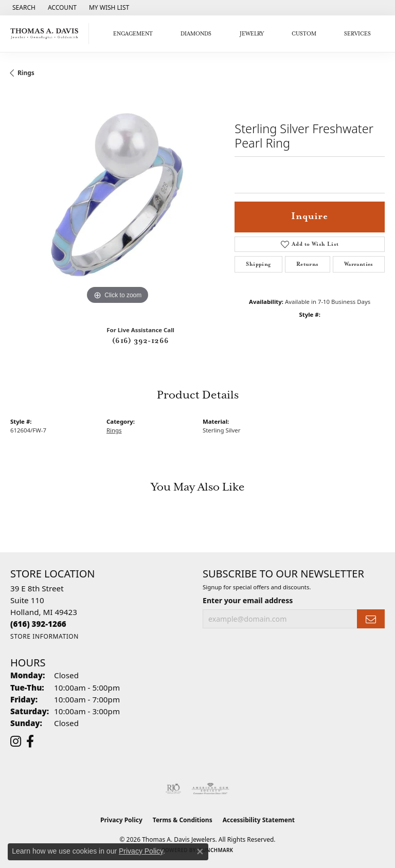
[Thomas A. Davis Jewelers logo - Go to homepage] (47, 34)
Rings (26, 73)
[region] (117, 200)
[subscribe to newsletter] (371, 619)
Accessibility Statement (259, 820)
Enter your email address (248, 600)
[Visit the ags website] (210, 789)
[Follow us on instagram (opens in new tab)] (16, 742)
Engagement (133, 34)
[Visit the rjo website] (173, 789)
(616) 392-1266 (141, 341)
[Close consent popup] (200, 852)
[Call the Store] (38, 624)
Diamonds (196, 34)
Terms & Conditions (183, 820)
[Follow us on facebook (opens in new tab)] (30, 742)
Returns (308, 264)
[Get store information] (44, 636)
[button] (23, 8)
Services (357, 34)
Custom (304, 34)
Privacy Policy (121, 820)
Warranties (359, 264)
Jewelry (252, 34)
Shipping (258, 264)
